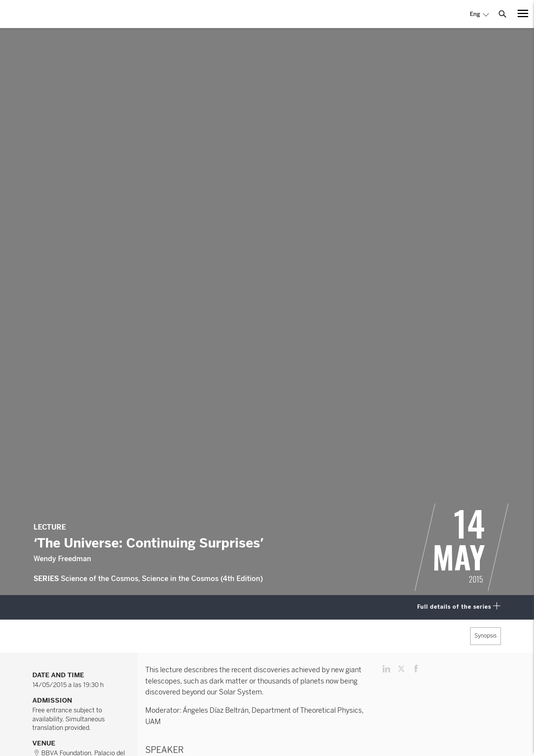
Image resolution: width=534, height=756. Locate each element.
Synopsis (486, 636)
